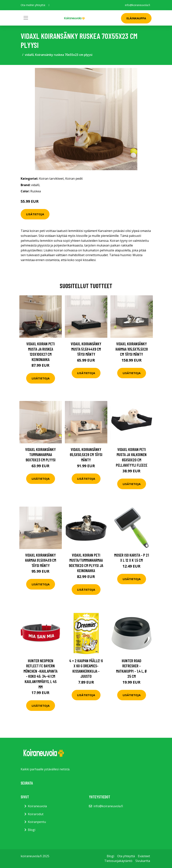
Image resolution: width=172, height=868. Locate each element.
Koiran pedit (74, 179)
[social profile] (49, 5)
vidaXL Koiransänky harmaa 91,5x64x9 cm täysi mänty (41, 560)
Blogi (32, 830)
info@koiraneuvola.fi (137, 5)
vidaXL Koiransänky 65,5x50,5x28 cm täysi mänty (86, 455)
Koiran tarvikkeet (51, 179)
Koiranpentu (37, 822)
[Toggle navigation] (26, 18)
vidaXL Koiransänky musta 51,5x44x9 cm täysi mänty (86, 349)
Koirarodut (36, 814)
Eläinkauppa (136, 18)
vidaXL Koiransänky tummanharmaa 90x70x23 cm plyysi (40, 455)
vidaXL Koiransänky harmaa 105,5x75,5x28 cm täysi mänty (132, 349)
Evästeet (144, 856)
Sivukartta (143, 861)
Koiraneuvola (37, 806)
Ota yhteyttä (126, 856)
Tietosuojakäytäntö (118, 861)
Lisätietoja (35, 214)
